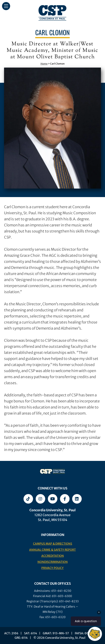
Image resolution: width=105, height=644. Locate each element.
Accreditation (53, 556)
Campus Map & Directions (53, 544)
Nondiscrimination (53, 562)
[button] (6, 6)
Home (44, 64)
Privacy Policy (52, 568)
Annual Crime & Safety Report (52, 550)
